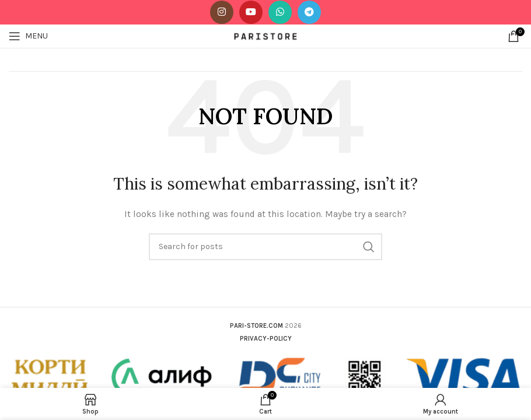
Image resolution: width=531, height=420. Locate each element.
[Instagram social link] (222, 12)
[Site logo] (266, 35)
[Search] (265, 247)
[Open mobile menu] (28, 36)
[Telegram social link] (309, 12)
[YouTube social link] (251, 12)
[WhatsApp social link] (280, 12)
